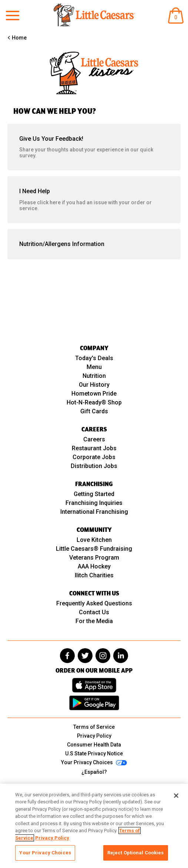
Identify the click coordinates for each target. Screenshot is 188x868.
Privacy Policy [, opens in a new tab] (52, 838)
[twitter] (85, 656)
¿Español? (94, 772)
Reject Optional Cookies (136, 853)
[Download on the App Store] (94, 685)
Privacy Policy (94, 736)
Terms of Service (94, 727)
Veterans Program (94, 558)
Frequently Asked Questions (94, 603)
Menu (94, 367)
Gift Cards (94, 411)
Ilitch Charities (94, 575)
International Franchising (94, 512)
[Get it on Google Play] (94, 703)
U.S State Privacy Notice (94, 753)
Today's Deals (94, 358)
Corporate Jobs (94, 457)
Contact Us (94, 612)
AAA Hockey (94, 566)
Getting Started (94, 494)
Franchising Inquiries (94, 503)
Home (19, 38)
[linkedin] (121, 656)
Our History (94, 385)
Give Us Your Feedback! (94, 147)
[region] (94, 826)
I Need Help (94, 199)
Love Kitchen (94, 540)
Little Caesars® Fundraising (94, 549)
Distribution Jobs (94, 466)
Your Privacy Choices (45, 853)
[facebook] (67, 656)
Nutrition (94, 376)
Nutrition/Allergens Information (62, 244)
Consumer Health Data (94, 745)
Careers (94, 439)
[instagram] (103, 656)
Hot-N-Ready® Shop (94, 402)
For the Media (94, 621)
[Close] (176, 796)
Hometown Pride (94, 394)
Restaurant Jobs (94, 448)
